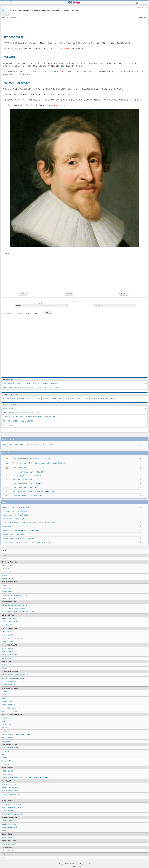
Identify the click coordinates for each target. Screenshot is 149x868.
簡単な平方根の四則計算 (20, 468)
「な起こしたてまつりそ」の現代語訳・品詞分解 (16, 515)
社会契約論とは (110, 399)
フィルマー (85, 399)
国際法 (29, 399)
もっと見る (144, 429)
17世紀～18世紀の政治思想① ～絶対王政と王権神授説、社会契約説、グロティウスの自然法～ (68, 445)
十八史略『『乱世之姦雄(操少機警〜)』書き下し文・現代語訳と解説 (21, 531)
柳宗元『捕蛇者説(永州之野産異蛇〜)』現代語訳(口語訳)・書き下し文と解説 (34, 491)
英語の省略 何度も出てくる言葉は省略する (15, 534)
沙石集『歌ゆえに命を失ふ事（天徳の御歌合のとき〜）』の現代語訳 (32, 458)
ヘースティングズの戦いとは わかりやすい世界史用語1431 (29, 472)
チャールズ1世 (76, 399)
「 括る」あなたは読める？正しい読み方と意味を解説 (27, 495)
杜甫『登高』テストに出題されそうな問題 (14, 519)
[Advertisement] (74, 25)
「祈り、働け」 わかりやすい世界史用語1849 (15, 511)
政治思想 (54, 399)
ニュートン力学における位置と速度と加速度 (25, 488)
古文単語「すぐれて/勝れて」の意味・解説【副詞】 (17, 507)
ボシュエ (93, 399)
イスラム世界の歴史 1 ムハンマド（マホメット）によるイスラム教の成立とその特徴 (26, 542)
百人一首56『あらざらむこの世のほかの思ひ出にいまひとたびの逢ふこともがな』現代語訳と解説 (39, 463)
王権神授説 (46, 399)
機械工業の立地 (7, 527)
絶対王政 (14, 399)
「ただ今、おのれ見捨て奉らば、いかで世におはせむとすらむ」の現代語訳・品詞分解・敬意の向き (30, 523)
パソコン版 (78, 867)
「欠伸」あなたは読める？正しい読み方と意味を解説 (27, 484)
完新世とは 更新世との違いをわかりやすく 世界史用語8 (19, 538)
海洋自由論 (101, 399)
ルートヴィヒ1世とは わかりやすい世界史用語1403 (27, 476)
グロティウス (37, 399)
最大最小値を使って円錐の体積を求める (24, 480)
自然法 (60, 399)
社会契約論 (6, 399)
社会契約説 (22, 399)
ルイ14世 (67, 399)
